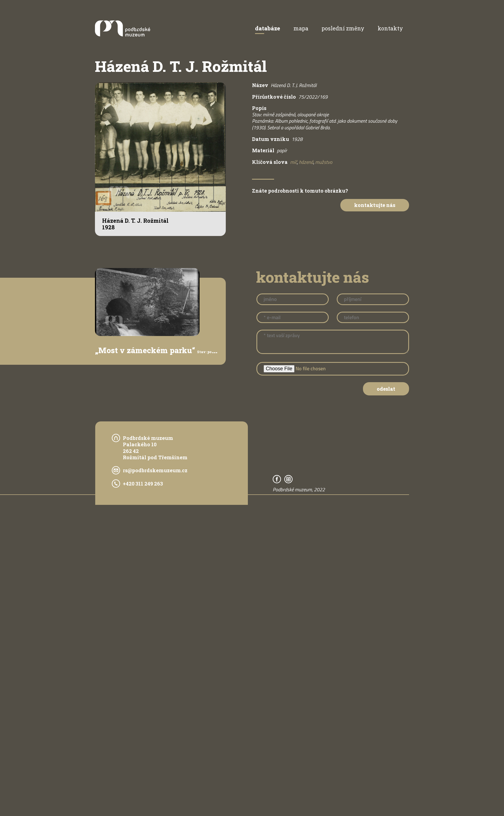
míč (294, 162)
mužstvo (324, 162)
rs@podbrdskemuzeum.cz (155, 470)
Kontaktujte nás (375, 205)
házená (306, 162)
